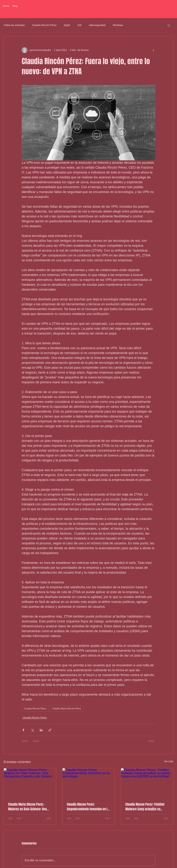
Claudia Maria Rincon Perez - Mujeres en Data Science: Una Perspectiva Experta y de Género (29, 807)
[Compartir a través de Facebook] (23, 730)
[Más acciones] (153, 50)
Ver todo (169, 761)
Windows (118, 25)
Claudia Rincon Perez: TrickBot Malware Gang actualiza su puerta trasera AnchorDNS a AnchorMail (145, 807)
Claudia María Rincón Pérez (67, 709)
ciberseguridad (97, 25)
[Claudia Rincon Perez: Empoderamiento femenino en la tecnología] (89, 783)
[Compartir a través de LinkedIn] (41, 730)
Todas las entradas (14, 25)
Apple (67, 25)
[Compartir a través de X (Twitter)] (32, 730)
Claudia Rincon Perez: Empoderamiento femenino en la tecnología (88, 807)
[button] (169, 25)
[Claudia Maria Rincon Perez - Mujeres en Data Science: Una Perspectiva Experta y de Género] (30, 783)
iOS (80, 25)
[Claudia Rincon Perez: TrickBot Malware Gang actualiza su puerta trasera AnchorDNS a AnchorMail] (147, 783)
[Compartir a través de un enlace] (50, 730)
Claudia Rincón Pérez (44, 25)
